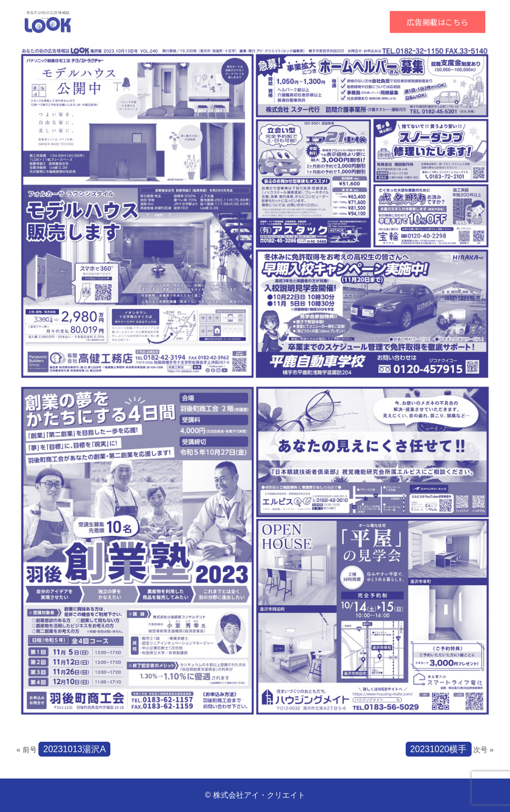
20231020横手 (438, 749)
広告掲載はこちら (438, 22)
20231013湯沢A (75, 749)
